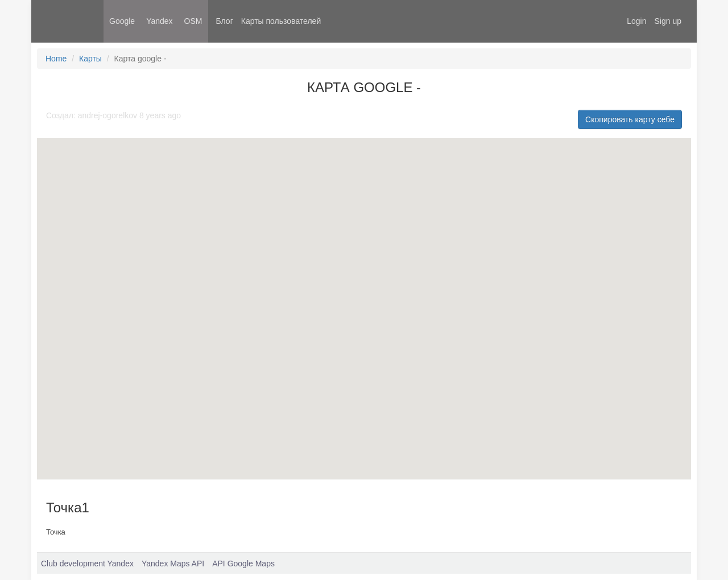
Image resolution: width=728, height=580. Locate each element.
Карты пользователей (281, 21)
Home (56, 59)
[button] (268, 327)
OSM (193, 21)
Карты (90, 59)
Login (636, 21)
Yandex (159, 21)
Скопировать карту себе (630, 119)
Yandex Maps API (173, 564)
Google (122, 21)
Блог (225, 21)
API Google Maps (243, 564)
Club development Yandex (87, 564)
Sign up (668, 21)
